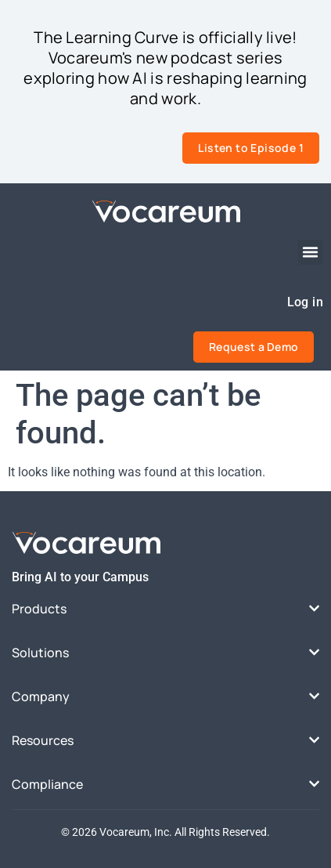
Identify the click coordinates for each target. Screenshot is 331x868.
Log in (305, 302)
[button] (311, 252)
